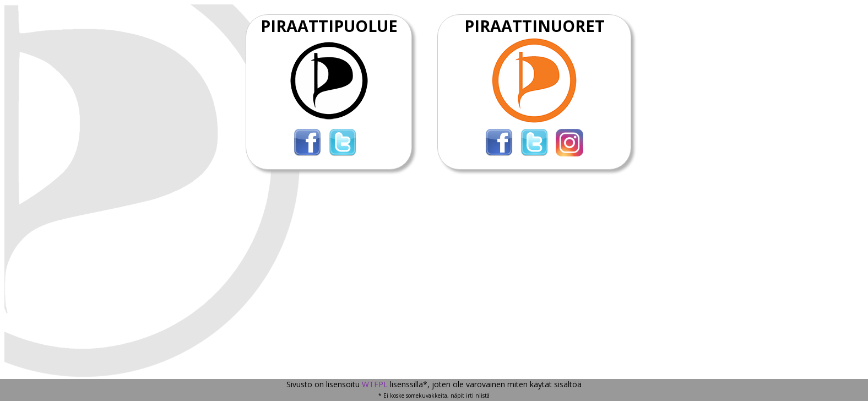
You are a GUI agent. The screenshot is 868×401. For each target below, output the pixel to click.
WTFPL (375, 384)
